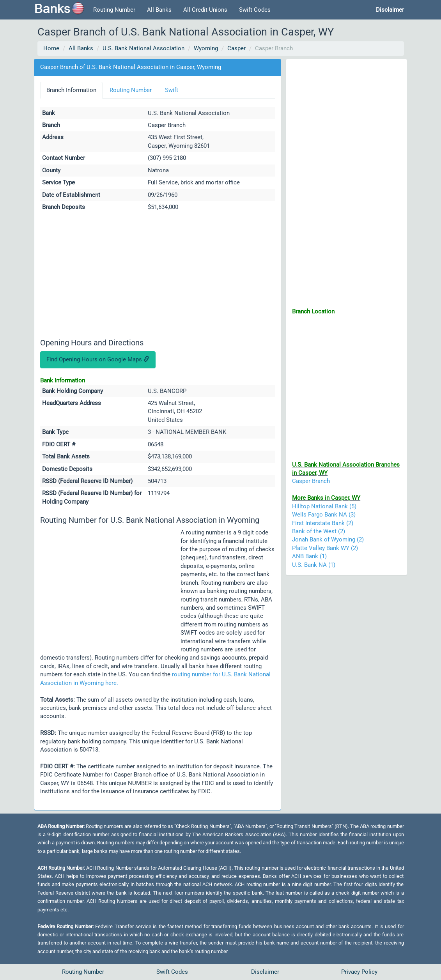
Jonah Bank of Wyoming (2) (328, 540)
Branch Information (71, 90)
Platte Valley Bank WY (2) (325, 548)
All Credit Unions (205, 10)
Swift (172, 90)
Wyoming (206, 48)
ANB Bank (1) (309, 556)
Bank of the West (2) (319, 531)
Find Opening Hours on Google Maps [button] (98, 359)
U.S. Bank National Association (143, 48)
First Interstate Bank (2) (323, 523)
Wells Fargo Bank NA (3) (324, 515)
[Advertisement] (158, 276)
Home (51, 48)
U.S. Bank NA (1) (314, 565)
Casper (236, 48)
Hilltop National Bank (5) (324, 506)
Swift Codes (255, 10)
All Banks (159, 10)
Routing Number (114, 10)
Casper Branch (311, 481)
